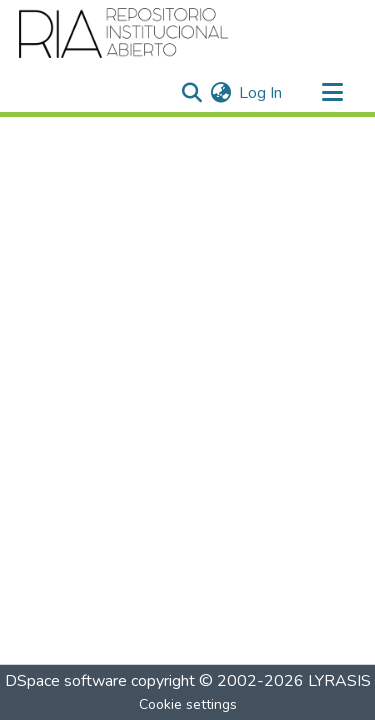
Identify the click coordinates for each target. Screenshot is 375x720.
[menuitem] (220, 93)
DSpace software (66, 681)
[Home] (124, 33)
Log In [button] (261, 93)
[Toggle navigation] (332, 93)
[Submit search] (191, 93)
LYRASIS (339, 681)
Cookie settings (188, 704)
